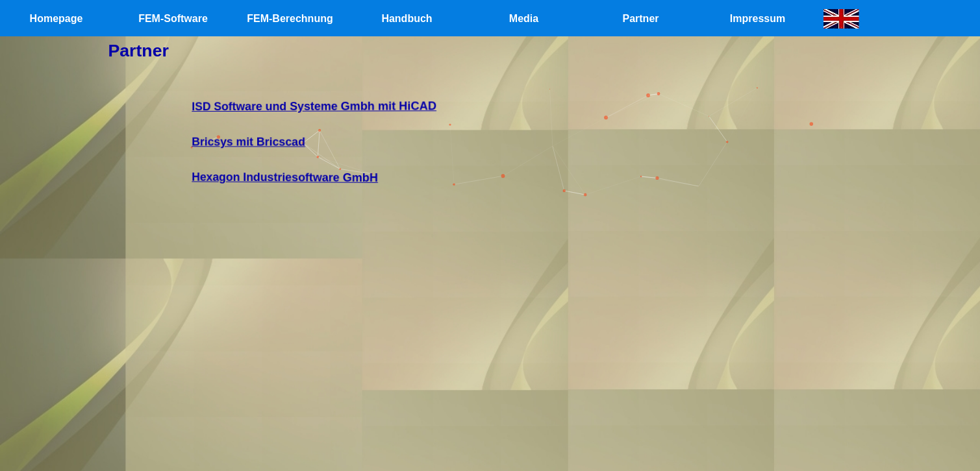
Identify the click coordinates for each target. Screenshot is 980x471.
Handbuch (407, 18)
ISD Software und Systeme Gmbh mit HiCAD (327, 107)
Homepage (57, 18)
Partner (640, 18)
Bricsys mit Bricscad (266, 141)
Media (524, 18)
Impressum (758, 18)
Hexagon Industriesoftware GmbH (300, 175)
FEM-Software (173, 18)
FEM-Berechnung (290, 18)
